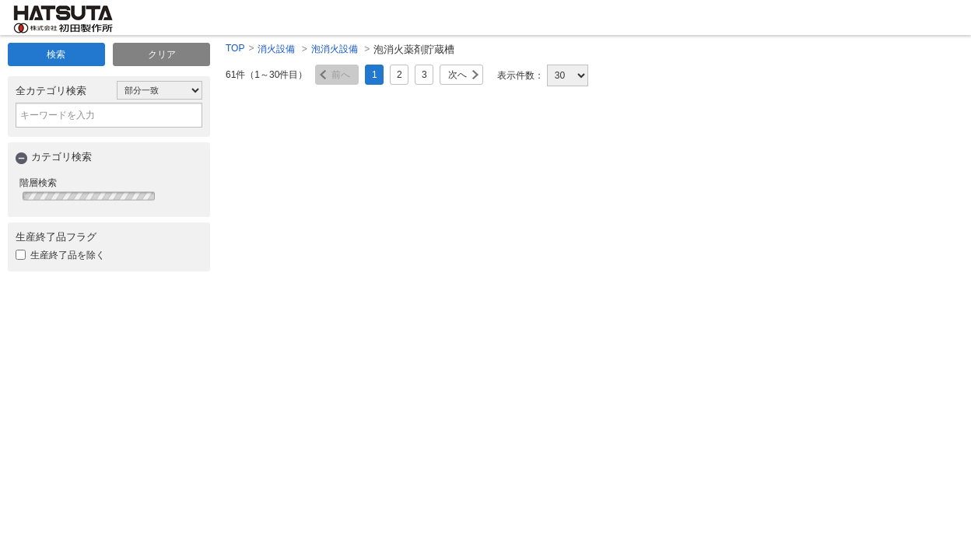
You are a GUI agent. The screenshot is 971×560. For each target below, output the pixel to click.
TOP (235, 48)
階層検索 (38, 183)
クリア (162, 54)
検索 (56, 54)
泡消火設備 (335, 49)
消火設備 (276, 49)
